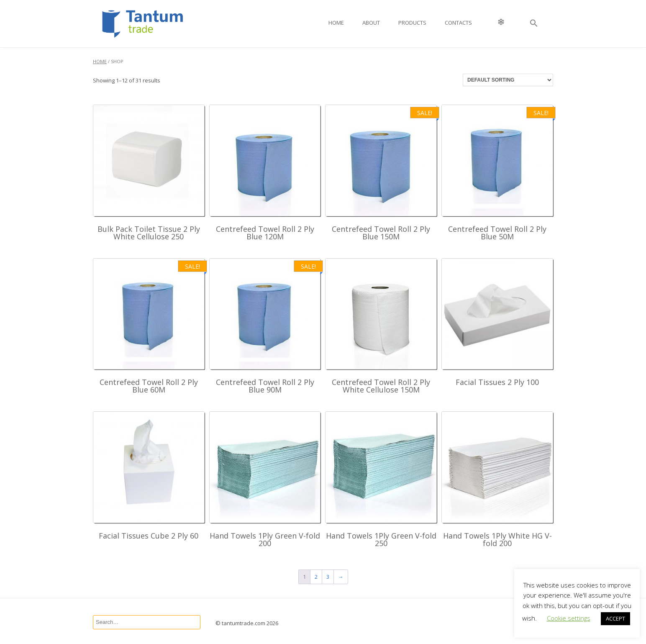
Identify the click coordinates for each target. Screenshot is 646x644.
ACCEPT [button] (615, 618)
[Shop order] (508, 80)
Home (336, 23)
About (371, 23)
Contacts (458, 23)
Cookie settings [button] (569, 618)
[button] (534, 24)
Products (412, 23)
